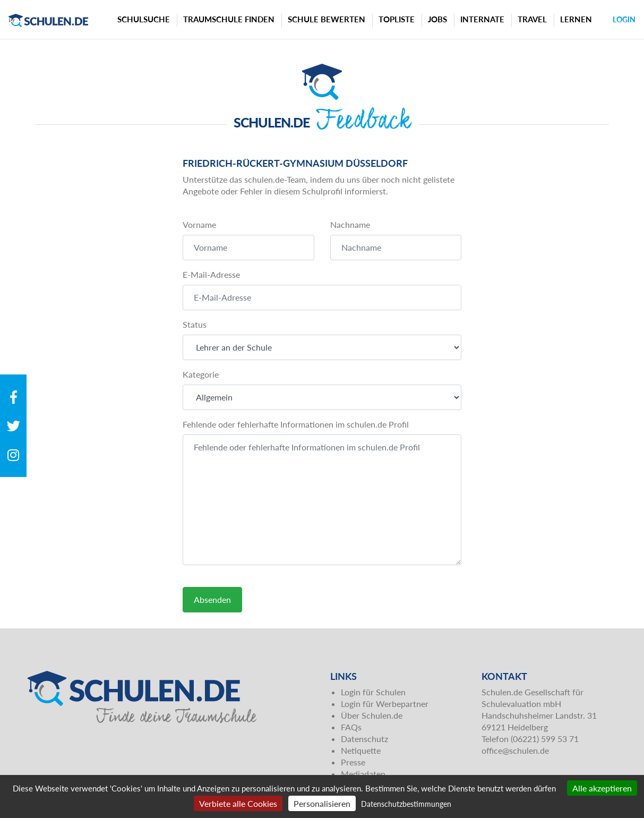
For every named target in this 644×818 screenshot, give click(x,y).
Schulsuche (144, 19)
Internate (482, 19)
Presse (353, 762)
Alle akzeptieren (602, 788)
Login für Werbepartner (385, 704)
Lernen (576, 19)
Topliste (397, 19)
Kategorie (201, 374)
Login (624, 19)
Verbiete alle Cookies (238, 803)
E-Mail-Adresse (211, 274)
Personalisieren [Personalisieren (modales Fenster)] (322, 803)
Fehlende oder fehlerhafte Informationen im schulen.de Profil (296, 424)
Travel (532, 19)
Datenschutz (364, 739)
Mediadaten (363, 774)
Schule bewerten (327, 19)
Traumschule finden (229, 19)
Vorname (199, 224)
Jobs (437, 19)
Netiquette (361, 750)
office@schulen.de (515, 750)
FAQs (351, 727)
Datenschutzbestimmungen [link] (406, 804)
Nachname (350, 224)
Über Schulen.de (372, 715)
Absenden (212, 599)
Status (195, 324)
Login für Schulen (373, 692)
